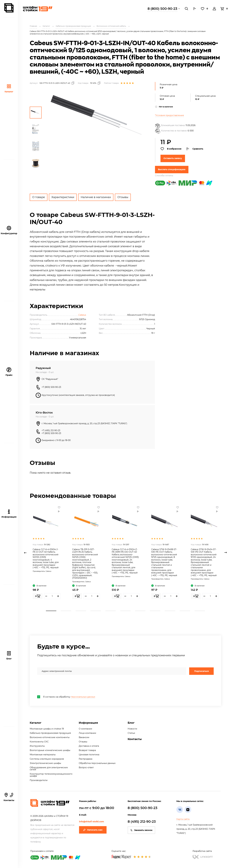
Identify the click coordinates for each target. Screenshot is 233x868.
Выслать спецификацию (172, 169)
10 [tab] (185, 611)
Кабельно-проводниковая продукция (50, 733)
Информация (88, 723)
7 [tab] (140, 611)
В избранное (171, 149)
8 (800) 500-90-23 (162, 9)
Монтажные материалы (43, 755)
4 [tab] (96, 611)
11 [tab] (200, 611)
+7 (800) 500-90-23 (51, 387)
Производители (39, 780)
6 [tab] (125, 611)
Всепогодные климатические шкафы (50, 750)
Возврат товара (87, 750)
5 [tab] (111, 611)
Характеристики (63, 197)
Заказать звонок (141, 830)
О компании (85, 729)
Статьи (131, 733)
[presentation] (60, 685)
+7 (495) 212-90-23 (51, 430)
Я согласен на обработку (66, 697)
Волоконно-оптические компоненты (50, 737)
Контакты (135, 739)
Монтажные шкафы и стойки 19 (47, 729)
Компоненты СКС (39, 742)
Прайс (9, 372)
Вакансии (84, 737)
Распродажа (86, 759)
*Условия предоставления (169, 115)
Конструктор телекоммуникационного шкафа (51, 775)
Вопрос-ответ (86, 767)
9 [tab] (170, 611)
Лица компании (87, 733)
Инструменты (37, 746)
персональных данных (83, 697)
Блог (9, 655)
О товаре (39, 197)
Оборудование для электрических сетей (49, 769)
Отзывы (123, 197)
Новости (132, 729)
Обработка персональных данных (97, 763)
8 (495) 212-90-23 (142, 822)
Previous (25, 553)
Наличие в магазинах (96, 197)
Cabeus (82, 315)
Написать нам (93, 830)
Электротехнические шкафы (45, 763)
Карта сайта (183, 819)
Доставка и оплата (89, 746)
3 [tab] (81, 611)
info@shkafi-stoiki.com (92, 822)
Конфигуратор (9, 230)
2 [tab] (66, 611)
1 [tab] (51, 611)
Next (226, 553)
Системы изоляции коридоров (47, 759)
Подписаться (201, 671)
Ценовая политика (89, 755)
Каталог (9, 88)
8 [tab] (155, 611)
